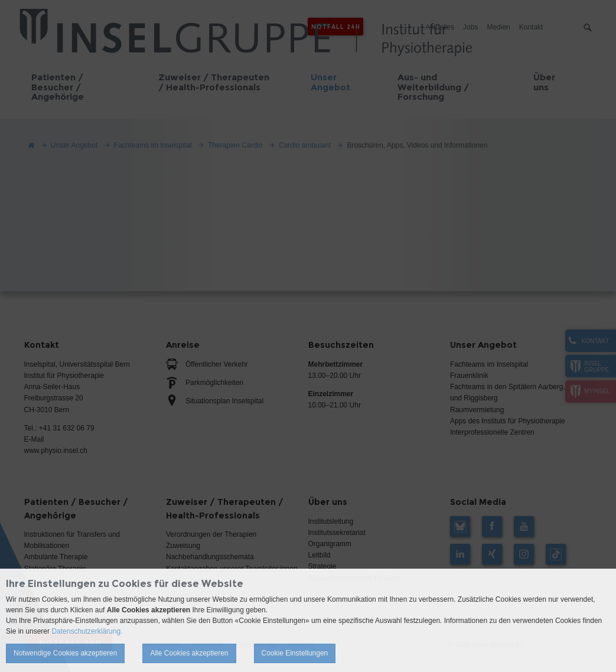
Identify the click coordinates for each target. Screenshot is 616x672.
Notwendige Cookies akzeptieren (65, 653)
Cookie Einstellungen (295, 653)
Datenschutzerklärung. (87, 631)
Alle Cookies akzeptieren (189, 653)
